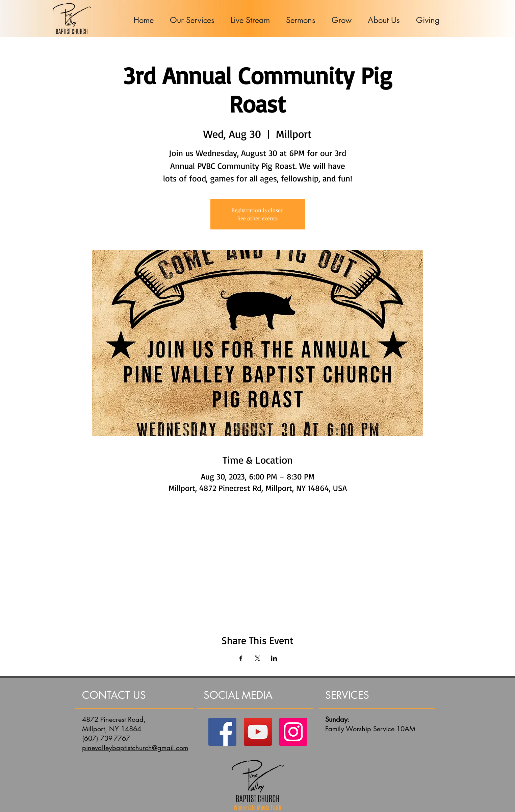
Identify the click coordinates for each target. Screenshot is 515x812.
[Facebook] (222, 732)
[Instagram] (293, 732)
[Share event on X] (257, 658)
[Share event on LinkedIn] (274, 658)
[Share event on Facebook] (241, 658)
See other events (257, 218)
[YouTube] (258, 732)
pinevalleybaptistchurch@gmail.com (135, 748)
